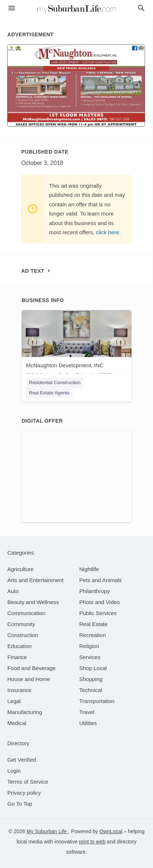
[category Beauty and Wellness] (33, 602)
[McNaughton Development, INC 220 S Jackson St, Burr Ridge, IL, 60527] (76, 345)
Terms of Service (28, 782)
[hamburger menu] (12, 8)
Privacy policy (24, 793)
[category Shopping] (91, 679)
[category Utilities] (88, 723)
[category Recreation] (93, 635)
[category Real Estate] (94, 624)
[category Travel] (87, 712)
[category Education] (20, 646)
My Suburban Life (48, 831)
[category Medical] (17, 723)
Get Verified (22, 760)
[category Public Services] (98, 613)
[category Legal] (14, 701)
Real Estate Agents (49, 393)
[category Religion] (89, 646)
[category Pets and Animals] (101, 580)
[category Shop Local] (93, 668)
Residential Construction (55, 382)
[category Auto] (13, 591)
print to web (92, 842)
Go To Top (20, 804)
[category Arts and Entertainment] (35, 580)
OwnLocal (111, 831)
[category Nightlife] (89, 569)
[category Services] (90, 657)
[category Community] (21, 624)
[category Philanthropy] (95, 591)
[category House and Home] (29, 679)
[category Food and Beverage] (31, 668)
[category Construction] (23, 635)
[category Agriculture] (20, 569)
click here (107, 232)
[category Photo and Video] (100, 602)
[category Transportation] (97, 701)
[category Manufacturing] (25, 712)
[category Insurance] (19, 690)
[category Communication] (26, 613)
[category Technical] (91, 690)
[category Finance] (17, 657)
